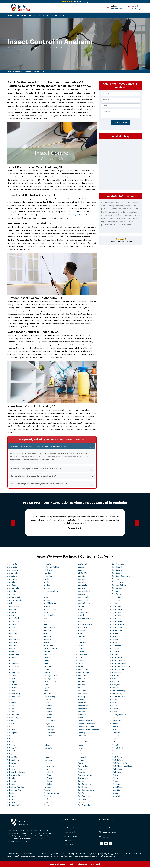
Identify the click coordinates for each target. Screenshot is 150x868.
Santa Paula (117, 629)
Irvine (46, 692)
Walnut (115, 746)
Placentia (82, 701)
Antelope (13, 583)
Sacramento (83, 779)
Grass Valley (49, 647)
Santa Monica (118, 626)
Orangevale (82, 656)
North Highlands (85, 626)
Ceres (12, 701)
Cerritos (13, 704)
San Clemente (84, 797)
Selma (115, 644)
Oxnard (81, 665)
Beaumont (14, 635)
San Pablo (116, 595)
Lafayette (47, 725)
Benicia (12, 650)
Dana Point (14, 761)
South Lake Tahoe (120, 662)
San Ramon (117, 601)
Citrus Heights (15, 719)
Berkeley (13, 653)
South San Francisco (121, 668)
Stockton (116, 680)
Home (10, 15)
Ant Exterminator (71, 837)
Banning (13, 626)
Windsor (115, 782)
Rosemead (82, 770)
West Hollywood (119, 761)
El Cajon (13, 797)
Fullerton (47, 622)
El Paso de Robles (51, 568)
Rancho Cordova (85, 722)
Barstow (13, 629)
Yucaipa (115, 794)
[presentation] (15, 524)
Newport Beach (84, 619)
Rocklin (81, 764)
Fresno (46, 619)
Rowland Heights (85, 776)
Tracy (114, 704)
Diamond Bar (15, 776)
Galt (45, 626)
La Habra (47, 701)
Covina (12, 746)
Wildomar (116, 779)
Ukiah (114, 719)
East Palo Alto (15, 791)
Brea (11, 662)
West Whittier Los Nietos (122, 767)
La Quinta (48, 716)
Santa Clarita (118, 616)
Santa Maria (117, 622)
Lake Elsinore (49, 734)
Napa (80, 610)
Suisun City (117, 683)
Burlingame (14, 674)
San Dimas (82, 803)
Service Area (58, 15)
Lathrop (47, 746)
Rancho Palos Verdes (87, 728)
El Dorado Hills (16, 806)
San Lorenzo (117, 583)
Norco (80, 622)
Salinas (81, 782)
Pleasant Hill (83, 707)
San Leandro (117, 580)
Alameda (13, 568)
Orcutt (80, 659)
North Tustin (83, 629)
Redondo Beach (84, 740)
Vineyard (116, 737)
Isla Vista (47, 695)
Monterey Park (84, 592)
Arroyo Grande (16, 601)
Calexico (13, 677)
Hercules (47, 665)
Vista (114, 743)
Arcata (12, 595)
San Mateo (117, 592)
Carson (12, 692)
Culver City (14, 749)
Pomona (81, 713)
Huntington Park (51, 680)
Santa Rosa (117, 632)
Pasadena (82, 686)
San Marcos (117, 589)
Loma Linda (49, 767)
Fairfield (47, 586)
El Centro (13, 800)
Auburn (12, 613)
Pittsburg (82, 698)
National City (83, 613)
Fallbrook (47, 589)
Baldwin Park (15, 622)
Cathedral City (15, 698)
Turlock (115, 710)
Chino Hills (14, 713)
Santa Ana (116, 607)
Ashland (13, 604)
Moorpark (82, 595)
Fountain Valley (50, 610)
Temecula (116, 689)
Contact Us (68, 842)
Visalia (115, 740)
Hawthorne (48, 656)
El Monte (47, 565)
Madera (47, 791)
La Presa (47, 710)
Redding (81, 734)
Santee (115, 635)
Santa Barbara (118, 610)
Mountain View (84, 604)
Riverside (82, 761)
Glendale (47, 638)
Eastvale (13, 794)
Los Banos (48, 782)
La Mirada (48, 707)
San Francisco (118, 565)
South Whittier (118, 671)
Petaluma (82, 692)
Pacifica (81, 668)
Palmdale (82, 677)
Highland (47, 671)
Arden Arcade (15, 598)
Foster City (48, 607)
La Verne (47, 719)
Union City (116, 722)
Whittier (115, 776)
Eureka (46, 580)
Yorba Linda (117, 788)
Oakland (81, 638)
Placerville (82, 704)
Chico (12, 707)
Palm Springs (83, 674)
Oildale (81, 647)
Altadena (13, 577)
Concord (13, 737)
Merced (81, 568)
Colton (12, 731)
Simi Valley (117, 647)
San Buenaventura (86, 791)
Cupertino (13, 752)
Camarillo (13, 680)
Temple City (117, 695)
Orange (81, 653)
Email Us (107, 838)
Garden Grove (49, 629)
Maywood (48, 803)
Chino (12, 710)
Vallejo (115, 731)
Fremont (47, 613)
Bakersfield (14, 619)
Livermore (48, 761)
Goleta (46, 644)
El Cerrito (13, 803)
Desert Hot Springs (17, 773)
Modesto (81, 577)
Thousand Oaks (119, 698)
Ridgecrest (82, 755)
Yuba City (116, 791)
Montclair (82, 583)
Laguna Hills (49, 728)
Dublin (12, 785)
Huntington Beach (51, 677)
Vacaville (116, 728)
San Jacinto (117, 571)
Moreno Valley (84, 598)
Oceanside (82, 644)
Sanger (115, 604)
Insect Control (69, 833)
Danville (13, 764)
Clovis (12, 725)
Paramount (83, 683)
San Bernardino (84, 785)
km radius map (121, 165)
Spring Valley (117, 674)
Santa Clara (117, 613)
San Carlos (82, 794)
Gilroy (46, 635)
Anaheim (18, 72)
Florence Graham (51, 592)
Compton (13, 734)
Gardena (47, 632)
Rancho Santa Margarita (88, 731)
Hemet (46, 662)
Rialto (80, 749)
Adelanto (13, 565)
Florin (46, 595)
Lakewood (48, 740)
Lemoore (47, 755)
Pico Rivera (82, 695)
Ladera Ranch (49, 722)
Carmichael (14, 689)
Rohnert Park (83, 767)
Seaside (115, 641)
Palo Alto (82, 680)
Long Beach (48, 773)
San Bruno (82, 788)
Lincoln (47, 758)
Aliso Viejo (13, 574)
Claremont (14, 722)
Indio (46, 686)
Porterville (82, 716)
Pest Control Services (25, 15)
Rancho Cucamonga (86, 725)
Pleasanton (82, 710)
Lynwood (47, 788)
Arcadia (12, 592)
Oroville (81, 662)
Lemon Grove (49, 752)
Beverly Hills (14, 656)
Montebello (82, 586)
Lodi (45, 764)
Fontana (47, 601)
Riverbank (82, 758)
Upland (115, 725)
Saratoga (116, 638)
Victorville (116, 734)
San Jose (116, 574)
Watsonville (117, 755)
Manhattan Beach (51, 794)
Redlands (82, 737)
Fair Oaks (47, 583)
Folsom (47, 598)
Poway (80, 719)
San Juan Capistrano (121, 577)
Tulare (115, 707)
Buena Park (14, 668)
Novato (81, 635)
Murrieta (81, 607)
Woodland (116, 785)
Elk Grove (48, 571)
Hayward (47, 659)
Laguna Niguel (50, 731)
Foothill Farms (50, 604)
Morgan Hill (83, 601)
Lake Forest (48, 737)
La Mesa (47, 704)
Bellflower (14, 644)
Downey (13, 782)
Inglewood (48, 689)
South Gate (117, 659)
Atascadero (14, 607)
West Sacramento (119, 764)
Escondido (48, 577)
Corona (12, 740)
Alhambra (14, 571)
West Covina (117, 758)
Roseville (81, 773)
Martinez (47, 800)
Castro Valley (15, 695)
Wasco (115, 752)
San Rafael (117, 598)
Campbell (13, 683)
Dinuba (12, 779)
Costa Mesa (14, 743)
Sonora (115, 656)
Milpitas (81, 571)
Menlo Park (83, 565)
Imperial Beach (50, 683)
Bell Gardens (15, 641)
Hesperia (47, 668)
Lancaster (48, 743)
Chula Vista (14, 716)
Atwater (13, 610)
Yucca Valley (117, 797)
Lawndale (48, 749)
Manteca (47, 797)
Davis (12, 767)
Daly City (13, 758)
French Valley (49, 616)
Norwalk (81, 632)
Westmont (116, 773)
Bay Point (13, 632)
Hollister (47, 674)
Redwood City (84, 743)
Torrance (116, 701)
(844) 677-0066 (117, 9)
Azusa (12, 616)
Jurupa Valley (49, 698)
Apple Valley (14, 589)
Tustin (115, 713)
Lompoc (47, 770)
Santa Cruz (117, 619)
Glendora (47, 641)
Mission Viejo (83, 574)
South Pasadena (119, 665)
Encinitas (47, 574)
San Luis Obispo (119, 586)
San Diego (82, 800)
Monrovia (82, 580)
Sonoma (115, 653)
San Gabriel (117, 568)
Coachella (13, 728)
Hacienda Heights (51, 650)
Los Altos (47, 776)
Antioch (13, 586)
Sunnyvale (116, 686)
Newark (81, 616)
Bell (11, 638)
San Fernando (84, 806)
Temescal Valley (119, 692)
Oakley (81, 641)
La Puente (48, 713)
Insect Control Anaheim (35, 72)
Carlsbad (13, 686)
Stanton (115, 677)
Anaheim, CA (137, 9)
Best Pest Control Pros (74, 865)
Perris (80, 689)
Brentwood (14, 665)
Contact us (44, 15)
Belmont (13, 647)
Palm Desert (83, 671)
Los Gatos (48, 785)
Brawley (13, 659)
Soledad (115, 650)
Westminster (117, 770)
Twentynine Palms (120, 716)
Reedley (81, 746)
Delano (12, 770)
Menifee (47, 806)
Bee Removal (69, 829)
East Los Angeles (16, 788)
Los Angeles (48, 779)
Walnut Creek (118, 749)
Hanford (47, 653)
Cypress (13, 755)
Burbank (13, 671)
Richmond (82, 752)
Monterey (82, 589)
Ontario (81, 650)
